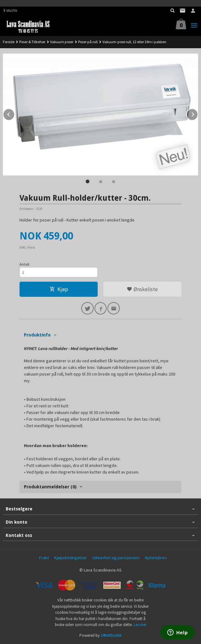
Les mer (140, 625)
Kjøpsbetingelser (71, 558)
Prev (14, 113)
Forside (9, 42)
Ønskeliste (142, 289)
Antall (24, 264)
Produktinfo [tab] (37, 335)
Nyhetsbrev (156, 558)
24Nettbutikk (111, 635)
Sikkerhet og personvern (116, 558)
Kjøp (59, 289)
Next (198, 113)
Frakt (44, 558)
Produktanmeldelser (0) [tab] (50, 487)
